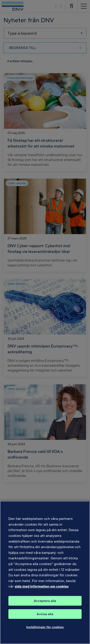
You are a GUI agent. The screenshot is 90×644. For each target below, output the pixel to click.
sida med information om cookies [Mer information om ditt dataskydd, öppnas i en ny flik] (42, 589)
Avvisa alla (45, 616)
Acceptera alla (45, 603)
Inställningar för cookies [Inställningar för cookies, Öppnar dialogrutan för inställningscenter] (45, 629)
